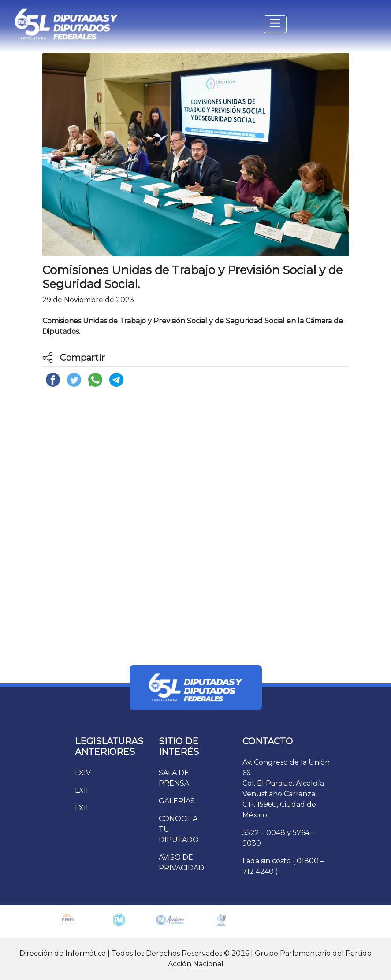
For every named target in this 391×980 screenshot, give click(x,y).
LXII (82, 808)
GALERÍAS (177, 801)
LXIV (83, 773)
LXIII (83, 790)
